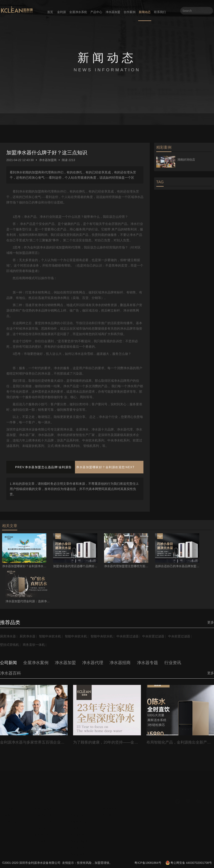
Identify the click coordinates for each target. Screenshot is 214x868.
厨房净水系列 (43, 833)
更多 (211, 622)
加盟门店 (189, 809)
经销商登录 (110, 807)
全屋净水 (206, 809)
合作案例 (130, 12)
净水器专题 (77, 814)
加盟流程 (156, 816)
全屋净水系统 (78, 12)
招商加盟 (11, 820)
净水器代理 (77, 846)
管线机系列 (42, 827)
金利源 (62, 12)
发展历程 (11, 814)
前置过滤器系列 (45, 807)
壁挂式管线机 (10, 645)
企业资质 (173, 809)
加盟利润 (189, 816)
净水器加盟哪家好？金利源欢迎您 (101, 467)
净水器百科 (77, 833)
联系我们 (160, 12)
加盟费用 (173, 816)
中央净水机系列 (45, 814)
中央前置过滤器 (135, 636)
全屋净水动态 (79, 820)
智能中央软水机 (53, 636)
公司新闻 (76, 807)
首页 (50, 12)
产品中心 (96, 12)
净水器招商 (77, 853)
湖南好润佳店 (186, 160)
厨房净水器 (8, 636)
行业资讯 (76, 827)
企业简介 (11, 807)
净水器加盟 (113, 12)
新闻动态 (145, 12)
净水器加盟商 (48, 160)
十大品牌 (206, 816)
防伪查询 (108, 814)
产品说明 (40, 840)
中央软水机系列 (45, 820)
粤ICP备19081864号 (148, 863)
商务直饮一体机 (36, 645)
